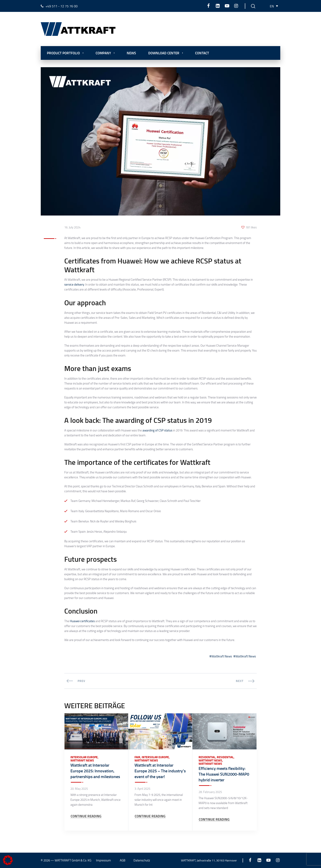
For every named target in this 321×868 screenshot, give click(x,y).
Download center (164, 53)
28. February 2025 (210, 792)
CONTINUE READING (86, 816)
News (131, 53)
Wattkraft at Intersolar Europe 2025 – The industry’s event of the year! (160, 771)
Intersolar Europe (84, 757)
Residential (207, 757)
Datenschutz (142, 860)
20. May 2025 (79, 789)
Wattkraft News (222, 656)
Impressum (103, 860)
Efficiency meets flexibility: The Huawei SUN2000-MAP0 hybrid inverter (224, 774)
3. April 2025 (142, 789)
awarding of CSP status (157, 430)
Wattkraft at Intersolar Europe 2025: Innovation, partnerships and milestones (95, 771)
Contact (202, 53)
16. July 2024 (72, 227)
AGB (123, 860)
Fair (137, 757)
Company (103, 53)
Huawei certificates (82, 621)
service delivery (74, 284)
